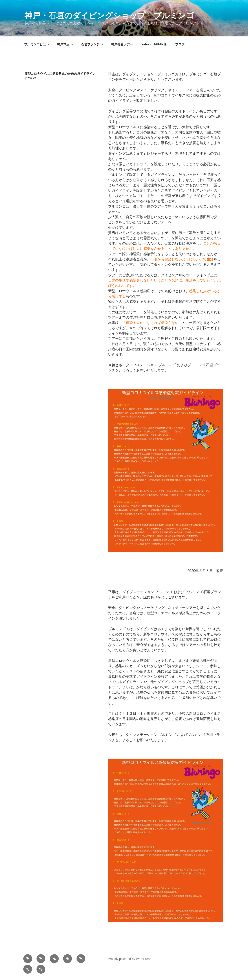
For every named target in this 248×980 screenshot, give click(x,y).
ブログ (180, 44)
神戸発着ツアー (122, 44)
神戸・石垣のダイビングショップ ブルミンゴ (109, 16)
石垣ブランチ (92, 44)
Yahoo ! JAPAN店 (154, 44)
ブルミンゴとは (37, 44)
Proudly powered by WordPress (130, 959)
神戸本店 (65, 44)
